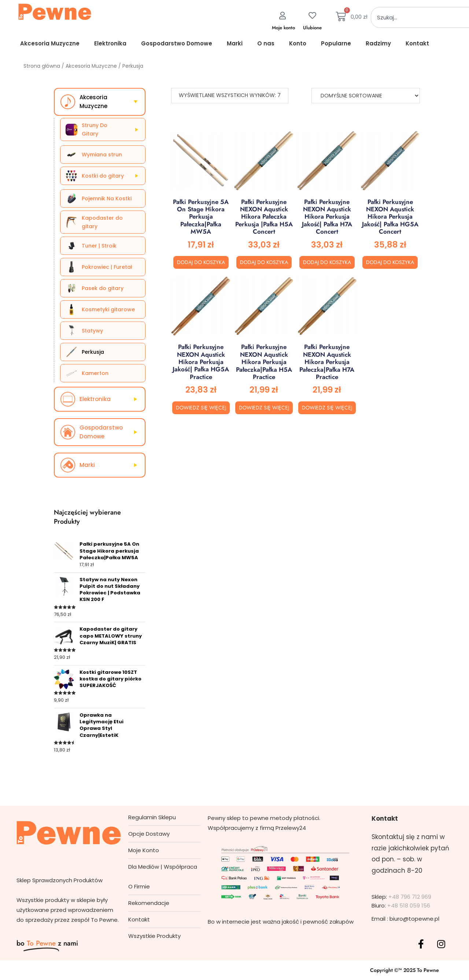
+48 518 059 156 (409, 905)
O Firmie (139, 886)
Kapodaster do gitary (102, 222)
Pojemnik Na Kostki (107, 198)
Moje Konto (144, 850)
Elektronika (110, 43)
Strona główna (42, 66)
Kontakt (417, 43)
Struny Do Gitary (95, 129)
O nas (266, 43)
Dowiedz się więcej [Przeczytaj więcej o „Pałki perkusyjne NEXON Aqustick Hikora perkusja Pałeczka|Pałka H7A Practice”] (327, 408)
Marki (235, 43)
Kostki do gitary (103, 176)
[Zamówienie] (366, 96)
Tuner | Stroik (99, 246)
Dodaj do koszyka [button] (201, 262)
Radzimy (378, 43)
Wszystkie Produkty (154, 936)
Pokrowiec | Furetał (107, 267)
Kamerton (95, 373)
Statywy (92, 331)
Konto (298, 43)
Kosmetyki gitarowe (108, 309)
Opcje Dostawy (149, 834)
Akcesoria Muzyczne (50, 43)
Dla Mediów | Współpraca (163, 867)
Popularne (336, 43)
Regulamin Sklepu (152, 817)
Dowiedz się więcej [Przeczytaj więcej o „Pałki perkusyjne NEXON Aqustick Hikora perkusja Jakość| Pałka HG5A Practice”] (201, 408)
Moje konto (283, 28)
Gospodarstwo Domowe (177, 43)
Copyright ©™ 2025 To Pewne (405, 970)
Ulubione (312, 28)
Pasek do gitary (103, 288)
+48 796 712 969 (410, 897)
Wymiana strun (102, 155)
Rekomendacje (149, 903)
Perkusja (93, 352)
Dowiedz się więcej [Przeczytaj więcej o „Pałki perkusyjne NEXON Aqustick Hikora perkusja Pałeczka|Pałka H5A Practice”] (264, 408)
